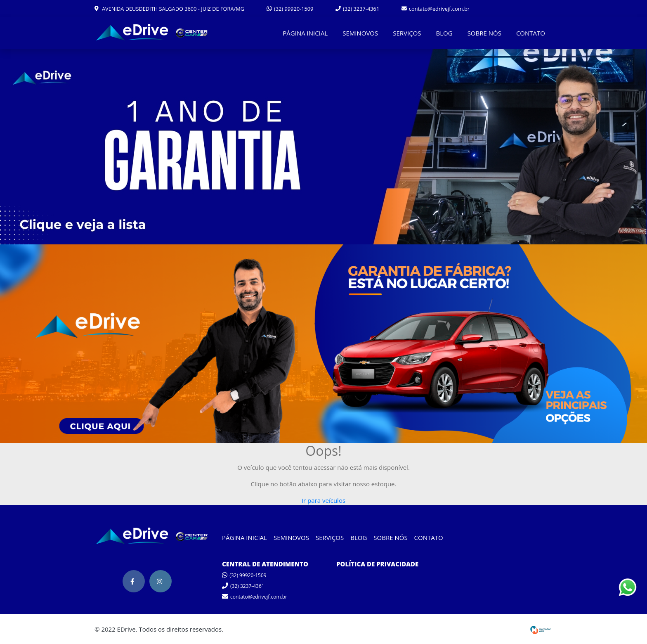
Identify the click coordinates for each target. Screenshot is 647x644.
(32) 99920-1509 (290, 9)
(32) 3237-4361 (357, 9)
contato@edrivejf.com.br (436, 9)
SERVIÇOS (407, 33)
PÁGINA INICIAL (305, 33)
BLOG (444, 33)
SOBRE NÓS (484, 33)
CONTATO (531, 33)
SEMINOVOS (360, 33)
